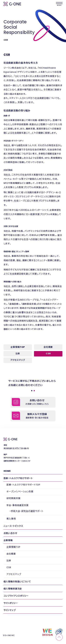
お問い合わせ (10, 533)
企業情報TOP (18, 347)
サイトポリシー (11, 603)
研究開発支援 (13, 498)
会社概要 (48, 347)
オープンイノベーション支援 (20, 492)
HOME (7, 471)
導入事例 (11, 519)
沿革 (18, 354)
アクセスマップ (18, 360)
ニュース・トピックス (13, 526)
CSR (9, 567)
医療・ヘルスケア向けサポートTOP (23, 485)
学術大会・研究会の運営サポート (27, 511)
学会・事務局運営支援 (17, 505)
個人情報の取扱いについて (17, 582)
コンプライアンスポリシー (16, 596)
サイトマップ (10, 610)
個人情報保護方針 (13, 589)
